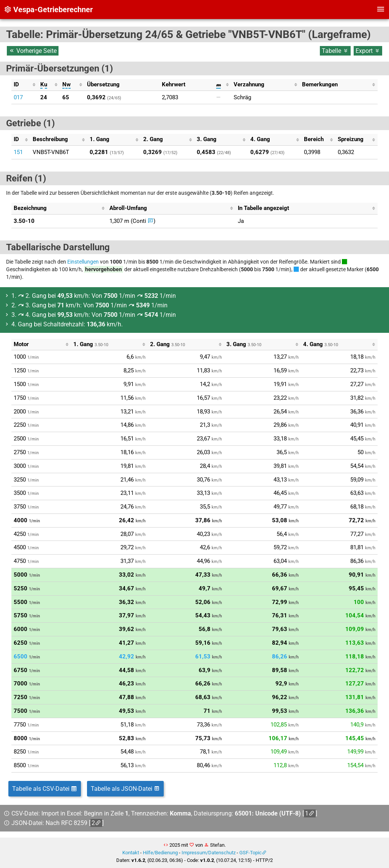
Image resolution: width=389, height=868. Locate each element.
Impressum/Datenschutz (209, 853)
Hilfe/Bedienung (160, 853)
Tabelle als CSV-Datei (45, 789)
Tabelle (335, 51)
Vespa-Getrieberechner (48, 10)
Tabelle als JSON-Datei (125, 789)
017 (18, 97)
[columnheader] (25, 85)
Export (368, 51)
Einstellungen (83, 262)
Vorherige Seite (33, 51)
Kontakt (131, 853)
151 (18, 152)
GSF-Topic (251, 853)
